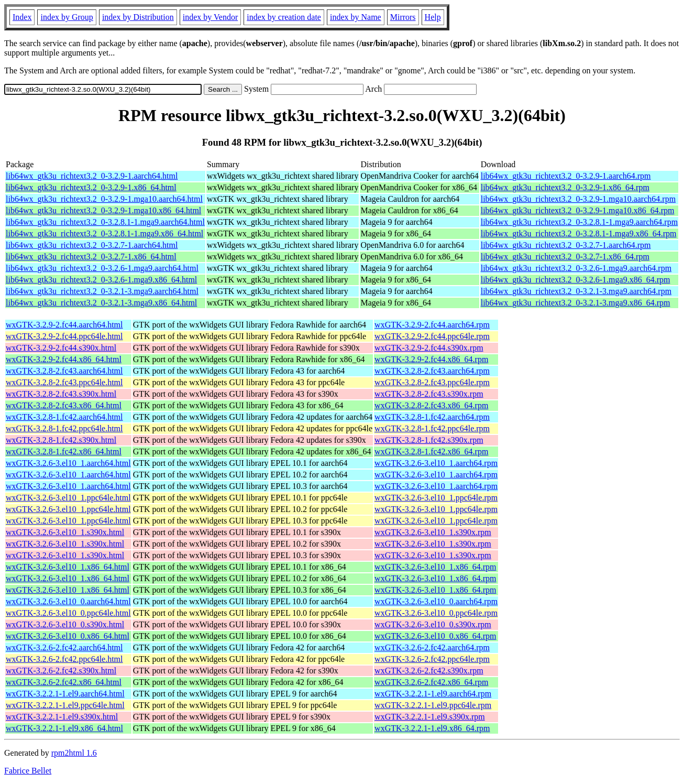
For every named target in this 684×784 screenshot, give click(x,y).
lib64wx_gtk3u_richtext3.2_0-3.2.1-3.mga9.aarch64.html (102, 291)
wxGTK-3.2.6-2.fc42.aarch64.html (64, 647)
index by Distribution (138, 17)
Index (22, 17)
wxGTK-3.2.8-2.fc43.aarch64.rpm (432, 371)
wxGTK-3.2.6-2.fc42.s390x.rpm (429, 671)
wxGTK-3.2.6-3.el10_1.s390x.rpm (433, 532)
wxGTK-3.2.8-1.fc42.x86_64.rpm (431, 451)
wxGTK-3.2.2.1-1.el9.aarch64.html (65, 694)
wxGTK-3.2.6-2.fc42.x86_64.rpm (431, 682)
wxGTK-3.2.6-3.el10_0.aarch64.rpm (436, 601)
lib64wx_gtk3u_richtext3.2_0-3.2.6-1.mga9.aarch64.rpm (576, 268)
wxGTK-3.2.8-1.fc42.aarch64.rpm (432, 417)
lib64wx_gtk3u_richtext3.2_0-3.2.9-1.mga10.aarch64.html (104, 199)
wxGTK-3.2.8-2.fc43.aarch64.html (64, 371)
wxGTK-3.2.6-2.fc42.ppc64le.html (64, 659)
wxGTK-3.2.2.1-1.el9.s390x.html (62, 717)
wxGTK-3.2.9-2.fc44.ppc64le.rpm (432, 336)
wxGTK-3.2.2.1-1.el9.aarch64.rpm (433, 694)
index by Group (67, 17)
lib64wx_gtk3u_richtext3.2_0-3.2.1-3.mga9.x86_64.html (101, 303)
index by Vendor (210, 17)
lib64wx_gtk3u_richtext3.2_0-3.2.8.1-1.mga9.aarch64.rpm (579, 222)
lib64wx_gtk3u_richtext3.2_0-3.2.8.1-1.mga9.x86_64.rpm (579, 233)
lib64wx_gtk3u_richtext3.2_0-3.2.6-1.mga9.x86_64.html (101, 280)
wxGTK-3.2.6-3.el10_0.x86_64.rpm (435, 636)
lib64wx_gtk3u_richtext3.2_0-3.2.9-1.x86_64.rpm (565, 187)
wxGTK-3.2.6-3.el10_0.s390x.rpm (433, 624)
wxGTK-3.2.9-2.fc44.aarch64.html (64, 325)
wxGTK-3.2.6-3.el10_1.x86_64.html (68, 567)
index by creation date (284, 17)
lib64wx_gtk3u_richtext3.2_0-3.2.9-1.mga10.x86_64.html (103, 210)
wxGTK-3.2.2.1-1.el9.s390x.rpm (430, 717)
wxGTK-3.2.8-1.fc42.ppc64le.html (64, 428)
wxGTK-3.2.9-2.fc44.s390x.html (61, 348)
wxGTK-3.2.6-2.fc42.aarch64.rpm (432, 647)
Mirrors (403, 17)
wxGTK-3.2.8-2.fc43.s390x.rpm (429, 394)
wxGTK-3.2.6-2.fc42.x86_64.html (64, 682)
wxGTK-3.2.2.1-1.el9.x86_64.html (64, 728)
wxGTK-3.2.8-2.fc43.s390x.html (61, 394)
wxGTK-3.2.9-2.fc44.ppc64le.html (64, 336)
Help (433, 17)
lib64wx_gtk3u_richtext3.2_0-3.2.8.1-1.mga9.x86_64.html (104, 233)
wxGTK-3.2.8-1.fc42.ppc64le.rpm (432, 428)
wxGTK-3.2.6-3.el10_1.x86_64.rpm (435, 567)
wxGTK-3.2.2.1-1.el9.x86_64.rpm (432, 728)
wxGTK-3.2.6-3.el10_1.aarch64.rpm (436, 463)
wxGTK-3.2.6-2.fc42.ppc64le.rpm (432, 659)
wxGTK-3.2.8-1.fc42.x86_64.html (64, 451)
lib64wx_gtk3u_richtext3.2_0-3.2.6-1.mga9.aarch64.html (102, 268)
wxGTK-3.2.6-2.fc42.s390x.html (61, 671)
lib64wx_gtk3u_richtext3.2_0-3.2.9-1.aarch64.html (92, 176)
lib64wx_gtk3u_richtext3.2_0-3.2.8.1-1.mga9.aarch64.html (105, 222)
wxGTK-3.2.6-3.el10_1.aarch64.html (68, 463)
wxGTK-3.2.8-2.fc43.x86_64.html (64, 405)
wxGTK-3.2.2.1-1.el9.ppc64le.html (65, 705)
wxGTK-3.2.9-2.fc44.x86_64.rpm (431, 359)
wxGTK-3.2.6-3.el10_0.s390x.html (65, 624)
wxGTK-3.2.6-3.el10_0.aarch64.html (68, 601)
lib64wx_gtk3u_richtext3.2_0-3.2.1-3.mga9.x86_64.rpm (576, 303)
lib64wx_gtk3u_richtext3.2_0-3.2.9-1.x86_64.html (91, 187)
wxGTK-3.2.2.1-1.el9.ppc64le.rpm (433, 705)
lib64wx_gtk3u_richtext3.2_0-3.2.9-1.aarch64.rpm (566, 176)
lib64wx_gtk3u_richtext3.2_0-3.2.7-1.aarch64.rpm (566, 245)
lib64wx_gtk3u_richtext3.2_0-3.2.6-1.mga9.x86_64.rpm (576, 280)
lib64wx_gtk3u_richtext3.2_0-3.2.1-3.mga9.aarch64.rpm (576, 291)
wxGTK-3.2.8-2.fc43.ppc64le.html (64, 382)
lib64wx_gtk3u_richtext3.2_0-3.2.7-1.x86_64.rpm (565, 257)
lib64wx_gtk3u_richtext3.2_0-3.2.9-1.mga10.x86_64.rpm (578, 210)
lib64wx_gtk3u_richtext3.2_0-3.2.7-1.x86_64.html (91, 257)
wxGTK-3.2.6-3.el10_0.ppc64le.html (68, 613)
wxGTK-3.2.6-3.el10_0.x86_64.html (68, 636)
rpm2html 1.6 (74, 753)
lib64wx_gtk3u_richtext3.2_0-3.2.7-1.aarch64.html (92, 245)
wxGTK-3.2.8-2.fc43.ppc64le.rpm (432, 382)
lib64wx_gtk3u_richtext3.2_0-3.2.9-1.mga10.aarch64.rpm (578, 199)
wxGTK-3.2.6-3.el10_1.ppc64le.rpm (436, 498)
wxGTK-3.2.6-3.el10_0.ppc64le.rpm (436, 613)
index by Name (356, 17)
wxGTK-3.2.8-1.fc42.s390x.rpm (429, 440)
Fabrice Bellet (28, 771)
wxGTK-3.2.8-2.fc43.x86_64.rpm (431, 405)
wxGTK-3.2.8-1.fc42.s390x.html (61, 440)
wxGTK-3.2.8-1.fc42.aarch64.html (64, 417)
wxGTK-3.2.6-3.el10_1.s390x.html (65, 532)
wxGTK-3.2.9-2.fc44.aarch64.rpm (432, 325)
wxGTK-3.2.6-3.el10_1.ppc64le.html (68, 498)
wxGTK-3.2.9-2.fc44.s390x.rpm (429, 348)
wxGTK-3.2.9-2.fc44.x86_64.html (64, 359)
